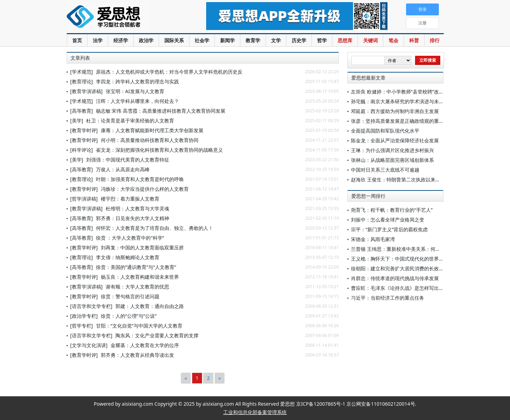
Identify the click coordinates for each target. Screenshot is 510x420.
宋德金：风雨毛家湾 (373, 239)
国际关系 (174, 40)
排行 (435, 40)
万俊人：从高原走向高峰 (123, 169)
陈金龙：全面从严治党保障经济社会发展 (395, 140)
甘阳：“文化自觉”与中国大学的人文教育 (139, 326)
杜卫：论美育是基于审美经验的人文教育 (130, 121)
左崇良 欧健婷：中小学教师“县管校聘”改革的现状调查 (410, 92)
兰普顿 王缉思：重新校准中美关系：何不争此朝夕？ (408, 249)
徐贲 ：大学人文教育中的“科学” (130, 238)
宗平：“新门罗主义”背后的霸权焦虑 (389, 229)
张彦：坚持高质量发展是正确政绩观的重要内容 (402, 121)
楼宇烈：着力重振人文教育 (130, 199)
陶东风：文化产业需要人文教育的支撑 (157, 335)
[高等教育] (81, 111)
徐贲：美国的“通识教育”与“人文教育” (136, 267)
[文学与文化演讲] (89, 345)
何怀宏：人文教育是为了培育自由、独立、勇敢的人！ (155, 228)
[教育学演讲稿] (86, 91)
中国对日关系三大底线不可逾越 (385, 170)
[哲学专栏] (81, 326)
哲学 (322, 40)
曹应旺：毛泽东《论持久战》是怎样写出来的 (400, 288)
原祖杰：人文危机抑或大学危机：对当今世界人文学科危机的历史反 (169, 72)
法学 (98, 40)
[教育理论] (81, 81)
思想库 (345, 40)
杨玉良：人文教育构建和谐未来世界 (142, 277)
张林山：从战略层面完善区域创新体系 (392, 160)
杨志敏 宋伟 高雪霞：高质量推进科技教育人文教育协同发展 (161, 111)
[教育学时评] (84, 130)
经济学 (121, 40)
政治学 (146, 40)
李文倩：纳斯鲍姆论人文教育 (128, 257)
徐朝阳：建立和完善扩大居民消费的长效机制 (400, 268)
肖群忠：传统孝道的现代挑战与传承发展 (395, 278)
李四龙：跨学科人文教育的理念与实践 (137, 81)
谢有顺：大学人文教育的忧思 (137, 287)
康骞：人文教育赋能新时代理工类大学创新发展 (152, 130)
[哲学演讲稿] (84, 199)
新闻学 (227, 40)
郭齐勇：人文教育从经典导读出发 (137, 355)
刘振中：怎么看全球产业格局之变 (388, 220)
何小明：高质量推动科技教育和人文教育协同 (150, 140)
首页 (77, 40)
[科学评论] (81, 150)
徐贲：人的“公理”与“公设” (129, 316)
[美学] (77, 121)
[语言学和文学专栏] (91, 306)
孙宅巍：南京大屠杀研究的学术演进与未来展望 (402, 101)
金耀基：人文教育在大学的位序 (145, 345)
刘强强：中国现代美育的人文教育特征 (128, 160)
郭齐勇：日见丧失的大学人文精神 (133, 218)
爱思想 (122, 17)
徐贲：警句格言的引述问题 (130, 296)
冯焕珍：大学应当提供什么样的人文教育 (145, 189)
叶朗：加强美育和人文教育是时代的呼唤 (140, 179)
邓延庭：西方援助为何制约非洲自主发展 (395, 111)
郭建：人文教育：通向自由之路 (150, 306)
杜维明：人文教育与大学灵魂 (137, 208)
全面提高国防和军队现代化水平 (385, 131)
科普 (414, 40)
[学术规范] (81, 72)
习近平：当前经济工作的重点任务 (388, 298)
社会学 (202, 40)
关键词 (370, 40)
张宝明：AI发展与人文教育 (135, 91)
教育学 (253, 40)
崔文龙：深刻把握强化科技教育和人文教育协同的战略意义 (159, 150)
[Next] (220, 378)
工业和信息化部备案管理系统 (255, 412)
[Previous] (186, 378)
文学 (276, 40)
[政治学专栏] (84, 316)
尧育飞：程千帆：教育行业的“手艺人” (392, 210)
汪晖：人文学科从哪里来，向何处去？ (137, 101)
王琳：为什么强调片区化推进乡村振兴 (392, 150)
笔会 (393, 40)
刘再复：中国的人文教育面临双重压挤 (142, 247)
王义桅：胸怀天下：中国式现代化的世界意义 (400, 259)
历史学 (299, 40)
